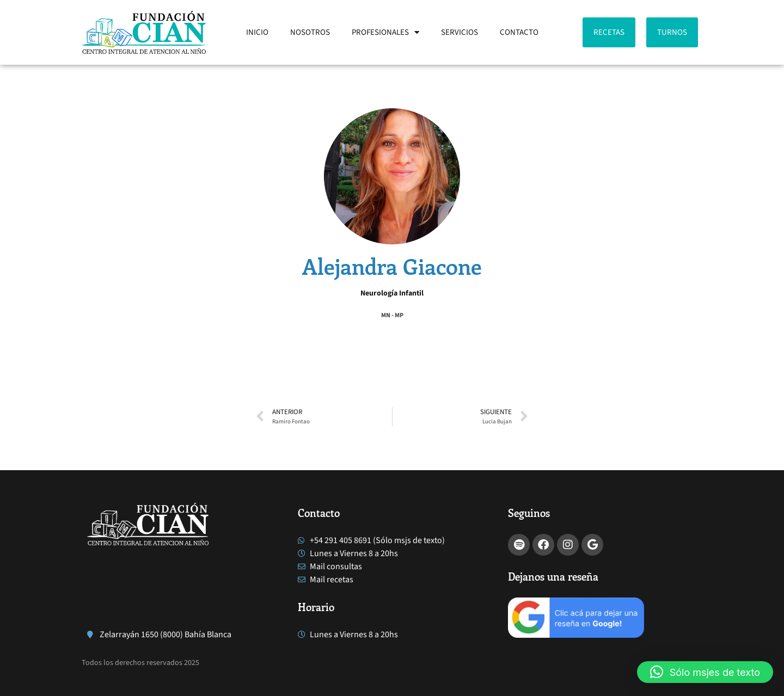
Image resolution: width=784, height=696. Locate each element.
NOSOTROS (310, 32)
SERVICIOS (460, 32)
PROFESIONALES (385, 32)
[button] (257, 338)
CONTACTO (519, 32)
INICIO (257, 32)
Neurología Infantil (392, 293)
